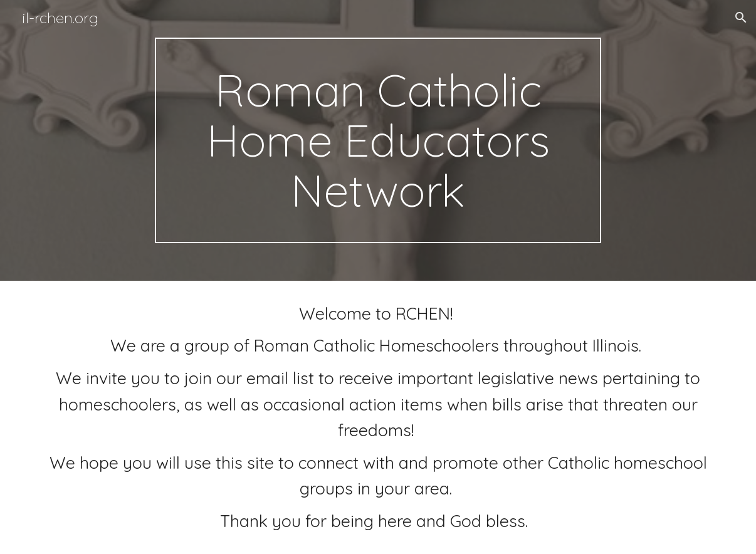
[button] (741, 18)
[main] (378, 140)
